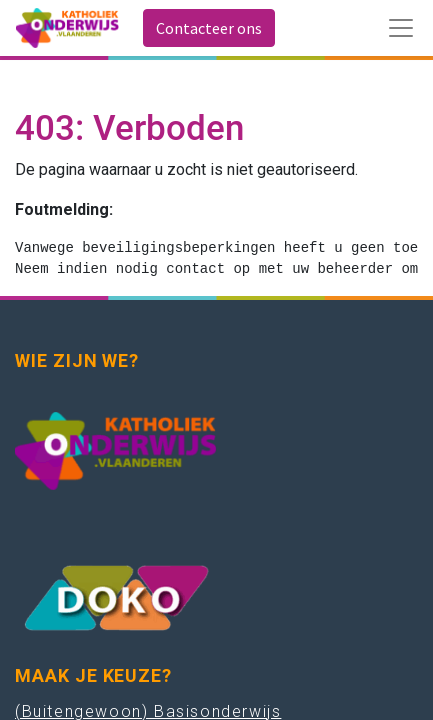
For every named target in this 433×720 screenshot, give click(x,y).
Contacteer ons (209, 28)
